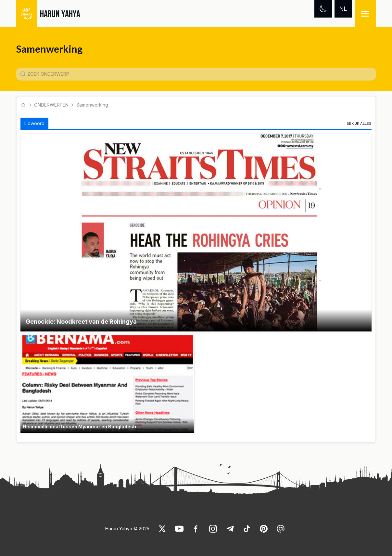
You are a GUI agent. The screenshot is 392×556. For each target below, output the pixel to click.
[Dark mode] (323, 9)
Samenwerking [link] (92, 105)
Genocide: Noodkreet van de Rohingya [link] (81, 322)
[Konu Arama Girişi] (198, 74)
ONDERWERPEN (51, 105)
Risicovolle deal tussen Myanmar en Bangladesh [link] (80, 427)
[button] (196, 233)
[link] (359, 123)
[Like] (162, 529)
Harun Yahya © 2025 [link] (127, 529)
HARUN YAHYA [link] (60, 14)
